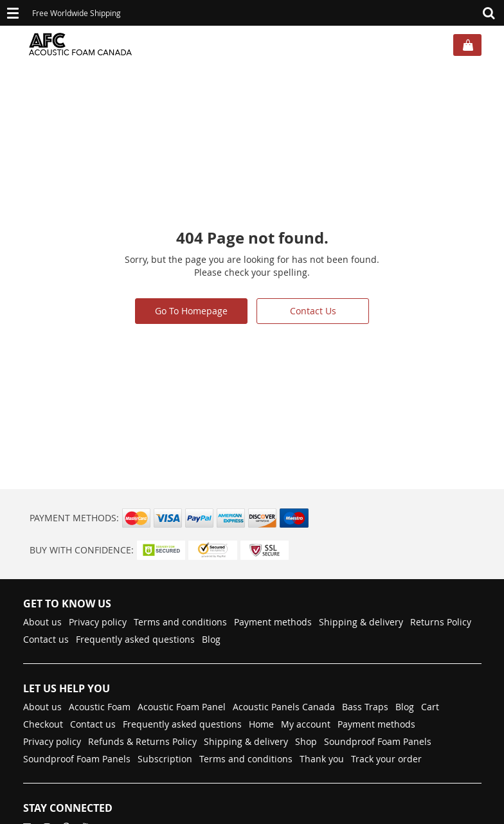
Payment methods (273, 622)
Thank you (322, 759)
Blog (211, 639)
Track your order (386, 759)
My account (306, 724)
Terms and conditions (180, 622)
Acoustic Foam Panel (182, 707)
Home (261, 724)
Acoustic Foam (100, 707)
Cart (430, 707)
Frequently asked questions (135, 639)
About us (42, 622)
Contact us (46, 639)
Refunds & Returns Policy (142, 741)
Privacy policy (98, 622)
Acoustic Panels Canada (284, 707)
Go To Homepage (191, 311)
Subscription (165, 759)
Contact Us (313, 311)
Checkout (43, 724)
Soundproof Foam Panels (378, 741)
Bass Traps (365, 707)
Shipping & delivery (361, 622)
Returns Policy (441, 622)
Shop (306, 741)
